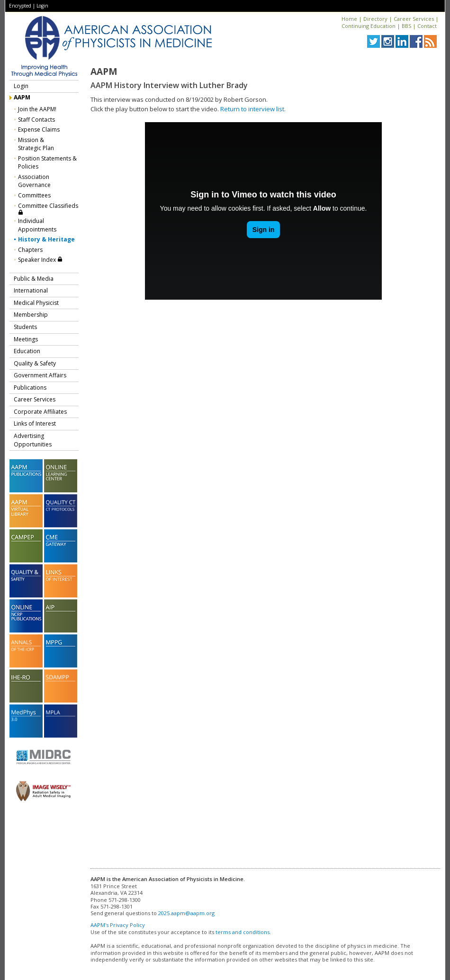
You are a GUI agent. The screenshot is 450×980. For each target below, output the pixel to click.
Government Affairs (40, 375)
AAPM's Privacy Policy (118, 925)
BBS (406, 26)
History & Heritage (46, 239)
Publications (30, 388)
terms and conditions (243, 932)
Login (42, 6)
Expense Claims (39, 129)
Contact (427, 26)
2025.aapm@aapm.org (186, 913)
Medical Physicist (36, 303)
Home (349, 19)
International (31, 290)
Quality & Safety (35, 363)
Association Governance (34, 181)
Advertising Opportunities (33, 440)
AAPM (22, 97)
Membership (31, 315)
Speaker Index (40, 260)
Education (27, 351)
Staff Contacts (36, 120)
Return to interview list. (253, 109)
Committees (34, 195)
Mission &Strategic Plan (36, 144)
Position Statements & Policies (47, 163)
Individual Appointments (37, 225)
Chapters (30, 250)
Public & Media (34, 279)
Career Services (414, 19)
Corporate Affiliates (40, 412)
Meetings (26, 339)
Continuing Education (369, 26)
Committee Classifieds (48, 209)
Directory (375, 19)
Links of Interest (35, 423)
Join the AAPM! (37, 109)
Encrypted (20, 6)
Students (25, 327)
